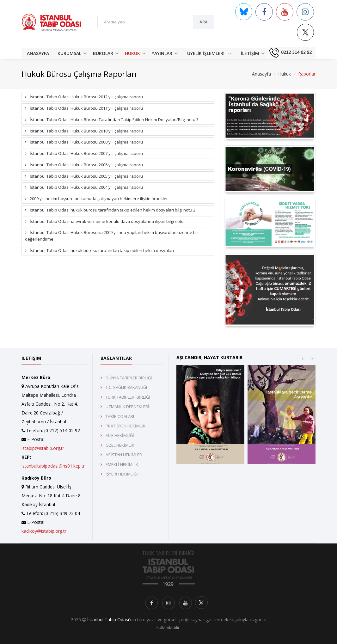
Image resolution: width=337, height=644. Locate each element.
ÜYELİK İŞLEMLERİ (209, 53)
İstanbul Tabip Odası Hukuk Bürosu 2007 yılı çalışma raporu (84, 153)
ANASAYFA (38, 53)
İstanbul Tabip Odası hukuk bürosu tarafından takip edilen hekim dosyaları (99, 250)
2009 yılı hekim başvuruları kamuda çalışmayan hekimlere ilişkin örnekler (96, 199)
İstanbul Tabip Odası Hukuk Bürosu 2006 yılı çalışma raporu (84, 165)
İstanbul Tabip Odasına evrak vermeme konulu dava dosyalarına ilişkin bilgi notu (104, 221)
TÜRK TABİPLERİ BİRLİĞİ (128, 397)
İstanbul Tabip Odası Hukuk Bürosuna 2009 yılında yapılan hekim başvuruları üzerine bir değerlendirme (112, 236)
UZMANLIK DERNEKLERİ (127, 407)
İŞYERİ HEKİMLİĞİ (122, 474)
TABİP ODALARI (120, 416)
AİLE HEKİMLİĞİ (120, 435)
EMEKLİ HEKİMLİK (122, 464)
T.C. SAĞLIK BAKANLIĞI (126, 387)
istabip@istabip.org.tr (43, 448)
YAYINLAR (162, 53)
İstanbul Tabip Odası (108, 619)
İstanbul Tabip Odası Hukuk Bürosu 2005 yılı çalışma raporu (84, 176)
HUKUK (132, 53)
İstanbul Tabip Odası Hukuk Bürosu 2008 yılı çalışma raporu (84, 142)
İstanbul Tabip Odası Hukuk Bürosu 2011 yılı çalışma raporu (84, 108)
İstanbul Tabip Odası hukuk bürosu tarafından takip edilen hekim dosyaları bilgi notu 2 (110, 210)
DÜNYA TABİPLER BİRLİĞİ (129, 378)
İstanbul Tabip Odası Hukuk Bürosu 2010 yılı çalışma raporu (84, 131)
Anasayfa (261, 74)
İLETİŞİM (250, 53)
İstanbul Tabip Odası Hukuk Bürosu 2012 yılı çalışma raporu (84, 97)
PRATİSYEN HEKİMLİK (126, 426)
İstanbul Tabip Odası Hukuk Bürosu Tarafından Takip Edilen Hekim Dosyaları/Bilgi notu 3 (112, 120)
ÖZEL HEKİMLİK (120, 445)
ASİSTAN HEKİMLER (124, 455)
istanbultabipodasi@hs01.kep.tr (53, 466)
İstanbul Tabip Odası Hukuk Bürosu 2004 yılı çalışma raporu (84, 187)
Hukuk (285, 74)
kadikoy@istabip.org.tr (44, 531)
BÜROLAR (103, 53)
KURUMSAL (69, 53)
